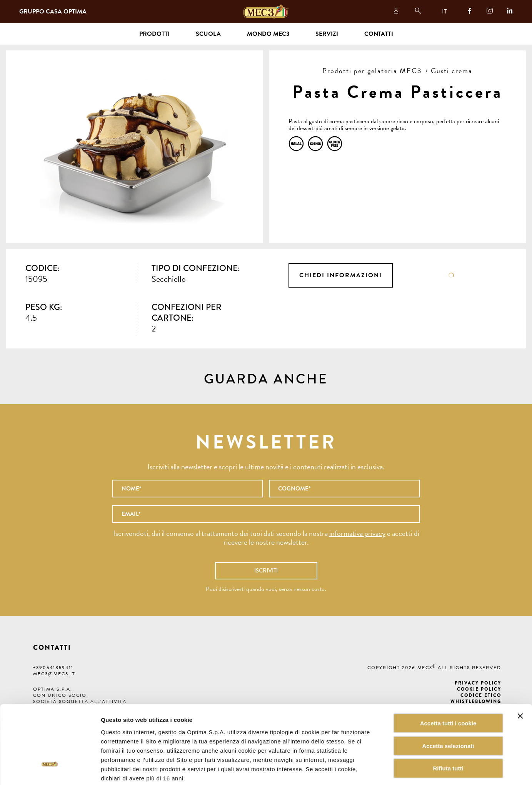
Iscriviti (266, 571)
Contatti (379, 34)
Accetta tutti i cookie (448, 684)
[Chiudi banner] (520, 676)
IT (444, 12)
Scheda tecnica (451, 275)
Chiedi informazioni (341, 275)
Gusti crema (452, 71)
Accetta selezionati (448, 706)
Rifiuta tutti (448, 729)
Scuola (208, 34)
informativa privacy (357, 533)
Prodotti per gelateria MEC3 (372, 71)
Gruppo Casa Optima (53, 12)
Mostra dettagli (390, 770)
